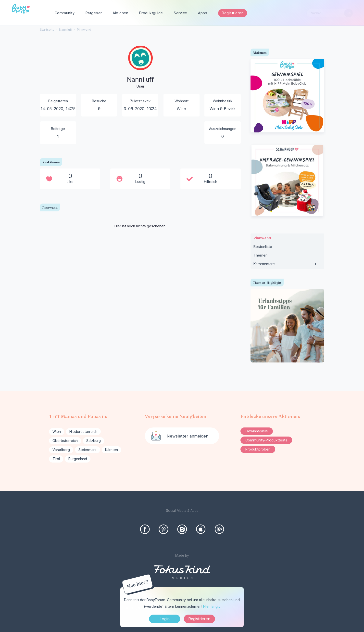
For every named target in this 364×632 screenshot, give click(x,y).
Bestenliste (263, 247)
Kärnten (112, 450)
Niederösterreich (83, 432)
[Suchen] (348, 13)
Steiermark (88, 450)
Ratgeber (94, 13)
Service (181, 13)
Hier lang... (212, 606)
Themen (260, 255)
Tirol (56, 459)
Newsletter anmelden (188, 436)
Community (65, 13)
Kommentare (287, 265)
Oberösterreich (65, 441)
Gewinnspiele (257, 431)
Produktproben (258, 449)
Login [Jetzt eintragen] (165, 619)
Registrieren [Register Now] (199, 619)
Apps (203, 13)
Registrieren (233, 13)
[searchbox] (330, 13)
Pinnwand (262, 238)
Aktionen (120, 13)
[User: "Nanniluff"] (140, 67)
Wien (57, 432)
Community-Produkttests (266, 440)
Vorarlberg (61, 450)
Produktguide (151, 13)
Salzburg (94, 441)
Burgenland (78, 459)
